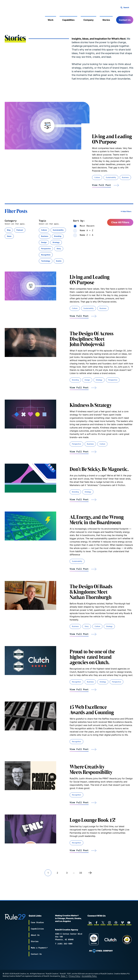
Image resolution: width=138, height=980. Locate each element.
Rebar (83, 976)
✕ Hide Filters (126, 211)
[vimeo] (122, 920)
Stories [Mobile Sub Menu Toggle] (106, 20)
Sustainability (111, 177)
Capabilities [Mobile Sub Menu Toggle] (68, 20)
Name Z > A (83, 235)
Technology (46, 261)
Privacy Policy (94, 976)
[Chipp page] (127, 937)
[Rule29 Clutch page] (110, 937)
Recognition (46, 255)
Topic (43, 221)
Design (44, 242)
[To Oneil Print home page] (101, 949)
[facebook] (96, 920)
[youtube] (129, 920)
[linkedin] (90, 920)
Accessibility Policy (109, 976)
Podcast (20, 230)
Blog (9, 230)
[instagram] (109, 920)
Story (59, 249)
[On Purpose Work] (94, 937)
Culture (97, 177)
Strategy (56, 242)
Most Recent (84, 226)
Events (59, 261)
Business (125, 177)
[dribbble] (116, 920)
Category (11, 221)
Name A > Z (83, 230)
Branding (58, 236)
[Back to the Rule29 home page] (10, 16)
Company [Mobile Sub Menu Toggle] (88, 20)
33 (81, 873)
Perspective (46, 249)
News (9, 236)
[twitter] (103, 920)
